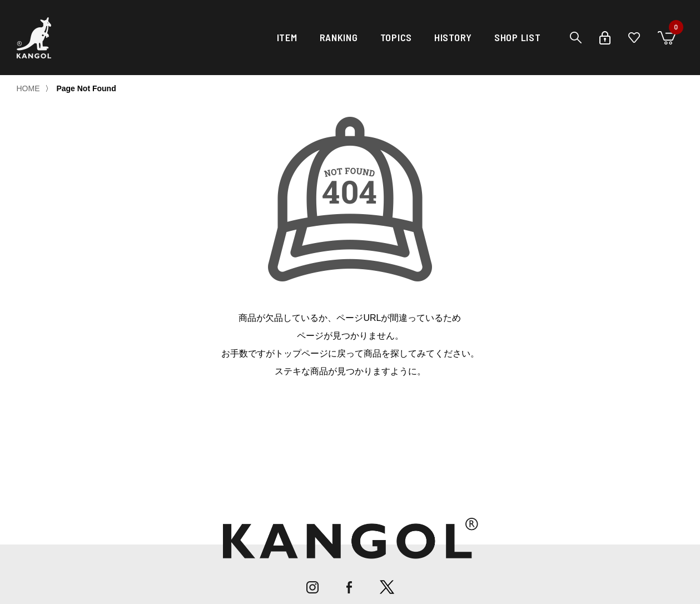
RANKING (339, 37)
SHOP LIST (517, 37)
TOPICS (396, 37)
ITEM (287, 37)
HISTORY (453, 37)
